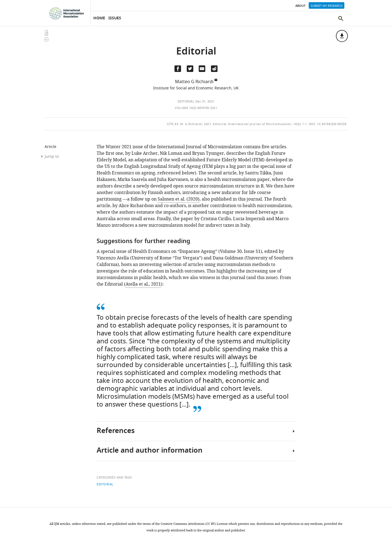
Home (99, 18)
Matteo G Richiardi (194, 82)
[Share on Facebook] (178, 69)
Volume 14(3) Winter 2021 (196, 108)
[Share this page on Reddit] (214, 69)
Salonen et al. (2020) (179, 199)
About (300, 6)
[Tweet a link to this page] (190, 69)
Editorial (186, 101)
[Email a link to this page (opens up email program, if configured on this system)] (202, 69)
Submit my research (327, 6)
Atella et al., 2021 (143, 284)
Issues (115, 18)
